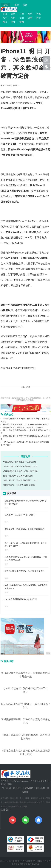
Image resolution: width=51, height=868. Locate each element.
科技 (38, 14)
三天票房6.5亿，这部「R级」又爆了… (21, 515)
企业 (22, 18)
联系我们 (18, 788)
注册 (25, 5)
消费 (13, 22)
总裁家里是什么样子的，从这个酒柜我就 (20, 471)
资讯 (13, 14)
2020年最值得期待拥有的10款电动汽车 (21, 599)
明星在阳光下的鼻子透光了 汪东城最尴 (20, 462)
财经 (22, 14)
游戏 (30, 18)
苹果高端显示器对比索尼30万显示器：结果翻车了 (24, 428)
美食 (38, 18)
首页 (5, 14)
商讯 (5, 22)
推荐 (6, 578)
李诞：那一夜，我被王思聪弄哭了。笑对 (20, 480)
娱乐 (30, 14)
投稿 (5, 5)
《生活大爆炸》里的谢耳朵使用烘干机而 (20, 466)
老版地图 (29, 788)
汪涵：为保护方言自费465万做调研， (19, 476)
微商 (22, 22)
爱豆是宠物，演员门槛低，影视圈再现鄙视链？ (25, 529)
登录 (17, 5)
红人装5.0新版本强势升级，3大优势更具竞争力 (25, 571)
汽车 (5, 18)
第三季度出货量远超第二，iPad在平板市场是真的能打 (26, 424)
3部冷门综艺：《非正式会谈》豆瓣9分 (19, 485)
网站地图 (40, 788)
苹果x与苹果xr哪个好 (24, 368)
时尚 (13, 18)
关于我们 (6, 788)
